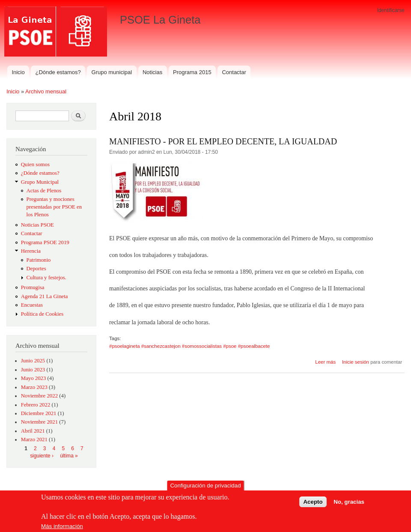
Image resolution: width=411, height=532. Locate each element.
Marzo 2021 (34, 439)
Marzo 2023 (34, 387)
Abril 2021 (33, 431)
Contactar (234, 72)
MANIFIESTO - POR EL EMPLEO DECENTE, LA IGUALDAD (223, 141)
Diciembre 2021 (39, 413)
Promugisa (33, 287)
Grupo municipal (112, 72)
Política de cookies (67, 509)
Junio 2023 (33, 370)
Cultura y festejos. (46, 278)
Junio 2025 (33, 361)
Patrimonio (39, 260)
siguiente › (42, 456)
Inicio (18, 72)
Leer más (325, 362)
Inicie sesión (356, 362)
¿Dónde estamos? (58, 72)
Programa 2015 (192, 72)
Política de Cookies (42, 314)
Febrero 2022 (36, 405)
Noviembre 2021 (39, 422)
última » (69, 456)
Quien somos (35, 164)
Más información (62, 528)
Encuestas (32, 305)
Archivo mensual (46, 91)
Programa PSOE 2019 (45, 242)
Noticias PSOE (37, 225)
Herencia (31, 251)
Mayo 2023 (34, 378)
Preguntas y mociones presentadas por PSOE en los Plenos (54, 207)
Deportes (36, 269)
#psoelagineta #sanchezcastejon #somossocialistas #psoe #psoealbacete (189, 346)
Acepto (313, 504)
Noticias (152, 72)
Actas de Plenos (44, 191)
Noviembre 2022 (39, 396)
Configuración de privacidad (205, 488)
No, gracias (349, 504)
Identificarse (391, 10)
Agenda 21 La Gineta (45, 296)
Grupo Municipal (40, 182)
